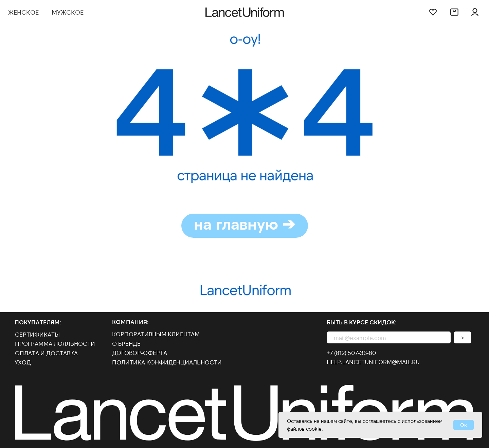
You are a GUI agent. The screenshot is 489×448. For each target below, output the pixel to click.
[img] (475, 12)
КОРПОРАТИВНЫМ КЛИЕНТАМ (156, 334)
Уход (23, 362)
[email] (389, 337)
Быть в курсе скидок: (362, 322)
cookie (314, 429)
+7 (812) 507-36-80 (351, 353)
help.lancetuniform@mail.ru (373, 362)
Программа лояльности (55, 343)
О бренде (126, 343)
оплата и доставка (46, 353)
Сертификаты (37, 334)
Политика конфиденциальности (167, 362)
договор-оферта (140, 353)
